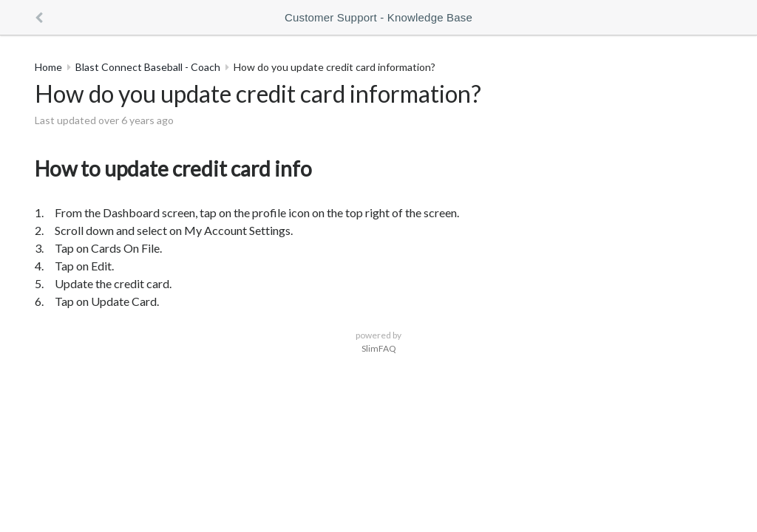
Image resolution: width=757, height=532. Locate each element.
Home (48, 67)
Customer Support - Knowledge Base (378, 17)
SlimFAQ (379, 348)
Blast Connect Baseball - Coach (148, 67)
